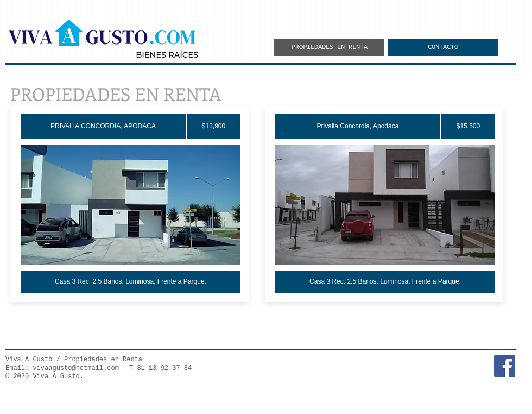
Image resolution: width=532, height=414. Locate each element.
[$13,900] (214, 126)
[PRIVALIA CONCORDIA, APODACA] (103, 126)
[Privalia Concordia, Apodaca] (358, 126)
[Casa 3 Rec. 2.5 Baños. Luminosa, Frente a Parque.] (131, 282)
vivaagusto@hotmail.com (75, 368)
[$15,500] (468, 126)
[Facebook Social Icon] (505, 366)
